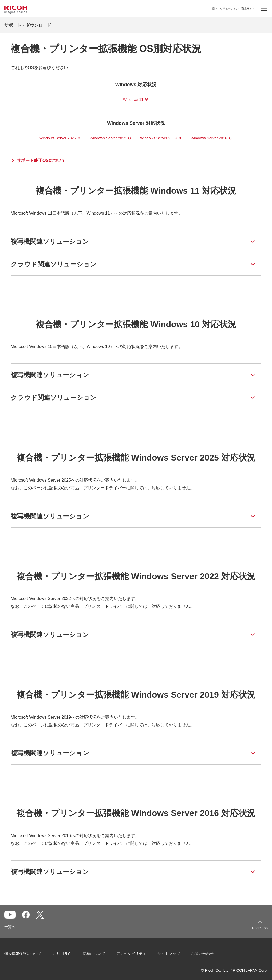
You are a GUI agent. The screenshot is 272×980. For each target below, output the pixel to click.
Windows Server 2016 (209, 138)
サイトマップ (169, 954)
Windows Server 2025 (58, 138)
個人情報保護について (23, 954)
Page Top (260, 928)
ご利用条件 (62, 954)
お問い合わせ (202, 954)
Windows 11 (133, 99)
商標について (94, 954)
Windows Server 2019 (158, 138)
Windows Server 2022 (108, 138)
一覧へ (10, 927)
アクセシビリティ (131, 954)
